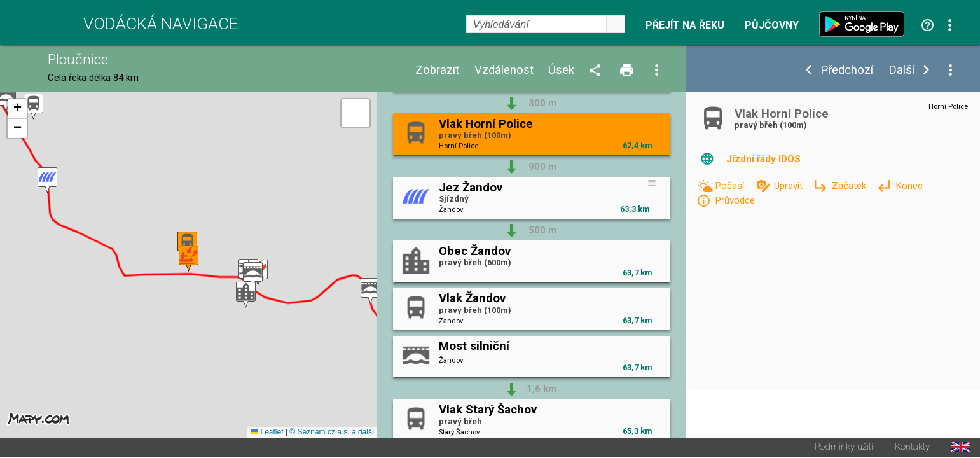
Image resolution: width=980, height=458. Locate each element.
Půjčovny (772, 25)
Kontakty (912, 448)
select (616, 24)
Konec (909, 186)
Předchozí (847, 70)
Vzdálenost (504, 70)
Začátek (850, 186)
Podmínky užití (844, 448)
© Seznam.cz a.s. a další (332, 433)
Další (901, 70)
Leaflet (267, 433)
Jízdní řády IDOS (763, 159)
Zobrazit (437, 70)
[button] (370, 292)
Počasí (731, 186)
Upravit (790, 186)
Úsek (561, 70)
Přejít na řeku (685, 25)
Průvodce (735, 200)
